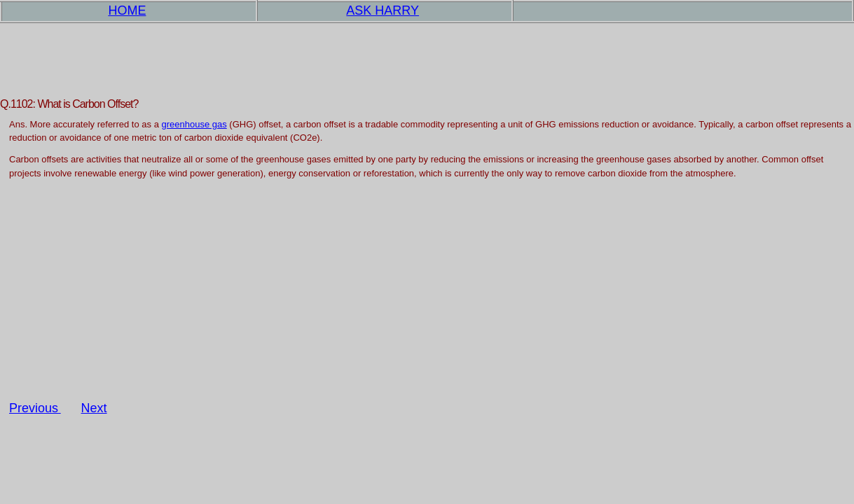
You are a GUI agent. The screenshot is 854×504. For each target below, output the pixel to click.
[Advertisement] (427, 302)
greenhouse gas (194, 124)
